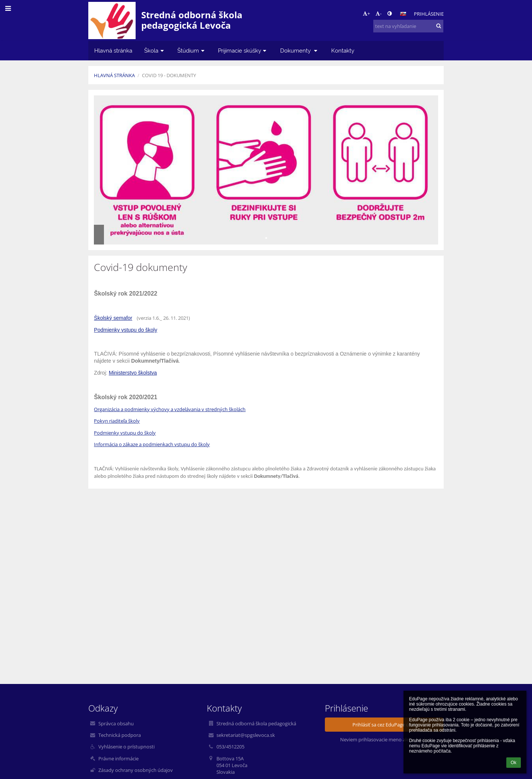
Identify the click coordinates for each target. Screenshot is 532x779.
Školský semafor (113, 318)
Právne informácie (118, 758)
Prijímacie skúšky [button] (243, 51)
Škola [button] (155, 51)
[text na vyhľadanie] (408, 26)
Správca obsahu (116, 723)
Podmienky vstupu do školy (126, 330)
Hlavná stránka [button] (113, 51)
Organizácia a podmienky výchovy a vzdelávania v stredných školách (170, 409)
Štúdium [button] (192, 51)
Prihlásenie (429, 14)
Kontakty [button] (343, 51)
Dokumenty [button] (300, 51)
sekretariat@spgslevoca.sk (246, 735)
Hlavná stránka (114, 75)
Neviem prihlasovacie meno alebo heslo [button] (384, 739)
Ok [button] (514, 763)
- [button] (379, 13)
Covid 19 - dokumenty (169, 75)
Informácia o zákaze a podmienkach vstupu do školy (152, 444)
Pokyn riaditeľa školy (117, 421)
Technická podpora (120, 735)
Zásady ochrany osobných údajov (136, 770)
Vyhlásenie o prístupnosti (126, 747)
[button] (403, 14)
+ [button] (366, 13)
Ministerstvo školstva (133, 373)
